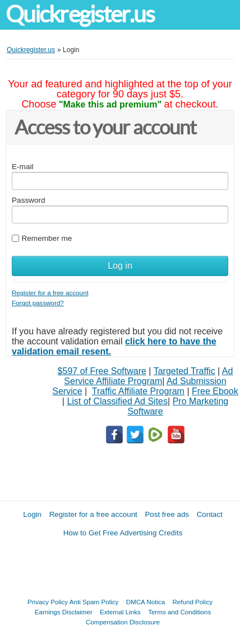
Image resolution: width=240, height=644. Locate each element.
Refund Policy (192, 602)
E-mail (23, 167)
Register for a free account (50, 293)
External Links (120, 612)
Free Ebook (215, 391)
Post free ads (167, 514)
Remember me (47, 238)
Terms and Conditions (179, 612)
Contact (210, 514)
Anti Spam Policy (94, 602)
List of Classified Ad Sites (117, 401)
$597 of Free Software (102, 371)
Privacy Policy (48, 602)
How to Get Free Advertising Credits (123, 533)
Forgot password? (38, 303)
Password (29, 200)
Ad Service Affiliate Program (148, 376)
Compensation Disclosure (123, 622)
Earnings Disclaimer (64, 612)
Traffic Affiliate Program (138, 391)
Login (32, 514)
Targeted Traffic (184, 371)
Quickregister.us (80, 14)
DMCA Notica (146, 602)
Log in (120, 266)
